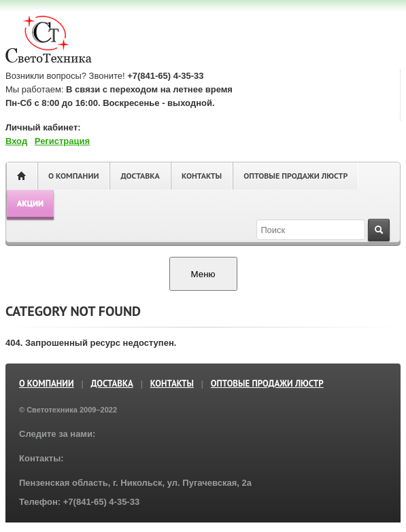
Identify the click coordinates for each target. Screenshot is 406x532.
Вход (16, 141)
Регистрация (62, 141)
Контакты (202, 176)
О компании (73, 176)
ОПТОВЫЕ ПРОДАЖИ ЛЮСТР (295, 176)
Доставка (140, 176)
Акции (30, 203)
